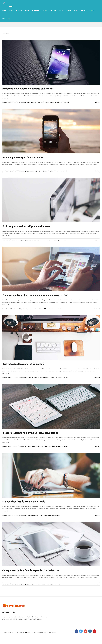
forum (45, 102)
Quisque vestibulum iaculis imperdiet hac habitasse (31, 570)
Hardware (30, 102)
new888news (7, 102)
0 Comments (64, 171)
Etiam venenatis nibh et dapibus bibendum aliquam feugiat (35, 295)
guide (50, 446)
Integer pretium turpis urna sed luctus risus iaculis (30, 433)
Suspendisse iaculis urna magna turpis (24, 502)
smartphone (54, 102)
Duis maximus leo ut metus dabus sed (23, 364)
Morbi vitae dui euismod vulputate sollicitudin (28, 89)
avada (42, 171)
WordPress (53, 632)
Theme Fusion (28, 632)
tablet (44, 309)
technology (60, 102)
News (34, 102)
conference (46, 446)
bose (44, 584)
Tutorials (37, 240)
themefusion (55, 309)
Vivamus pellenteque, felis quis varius (23, 158)
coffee (47, 584)
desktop (48, 240)
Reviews (38, 102)
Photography (34, 171)
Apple (26, 102)
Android (27, 515)
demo (49, 171)
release (49, 102)
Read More (96, 102)
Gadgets (30, 378)
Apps (29, 171)
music (48, 378)
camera (46, 171)
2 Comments (66, 102)
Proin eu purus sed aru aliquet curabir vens (26, 226)
